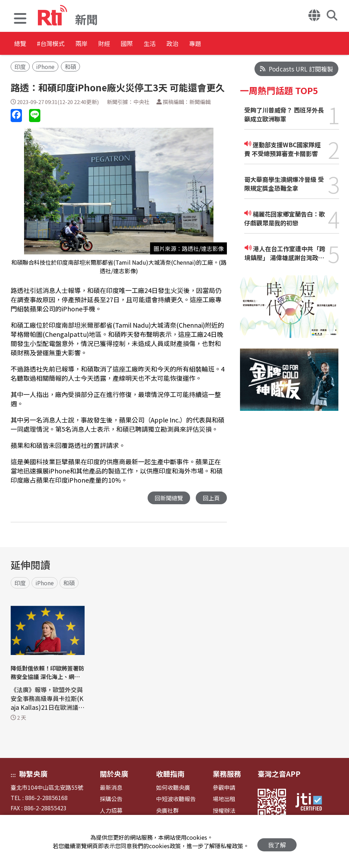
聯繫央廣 (33, 774)
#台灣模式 (62, 44)
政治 (231, 44)
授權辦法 (224, 811)
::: (13, 775)
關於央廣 (114, 774)
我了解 (277, 842)
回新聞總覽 (167, 498)
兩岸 (103, 44)
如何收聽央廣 (173, 788)
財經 (135, 44)
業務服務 (227, 774)
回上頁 (211, 498)
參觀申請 (224, 788)
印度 (20, 67)
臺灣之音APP (279, 774)
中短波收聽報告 (176, 799)
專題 (263, 44)
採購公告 (111, 799)
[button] (20, 19)
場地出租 (224, 799)
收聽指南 (170, 774)
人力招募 (111, 811)
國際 (167, 44)
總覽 (21, 44)
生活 (199, 44)
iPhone (45, 67)
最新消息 (111, 788)
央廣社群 (167, 811)
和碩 (70, 67)
